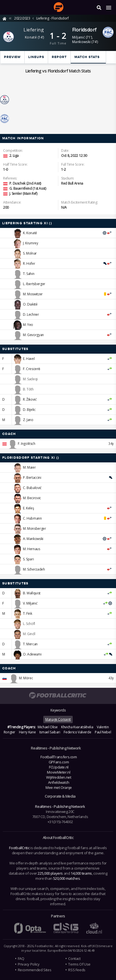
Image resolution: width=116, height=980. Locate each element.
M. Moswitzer (33, 294)
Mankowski (81, 42)
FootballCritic (19, 848)
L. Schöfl (29, 624)
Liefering (34, 30)
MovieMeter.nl (59, 772)
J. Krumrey (30, 243)
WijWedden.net (59, 777)
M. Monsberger (34, 529)
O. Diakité (30, 304)
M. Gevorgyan (33, 335)
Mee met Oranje (59, 787)
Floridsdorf (84, 30)
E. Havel (29, 359)
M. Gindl (29, 634)
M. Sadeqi (30, 379)
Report (59, 57)
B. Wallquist (32, 593)
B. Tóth (28, 389)
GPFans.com (59, 762)
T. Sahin (29, 274)
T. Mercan (30, 644)
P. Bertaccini (32, 478)
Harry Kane (27, 732)
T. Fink (27, 613)
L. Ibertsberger (34, 284)
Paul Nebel (103, 732)
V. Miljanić (30, 603)
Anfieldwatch (59, 782)
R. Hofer (29, 263)
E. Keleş (28, 508)
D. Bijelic (29, 410)
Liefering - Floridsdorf (52, 18)
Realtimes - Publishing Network (60, 806)
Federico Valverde (77, 732)
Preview (12, 57)
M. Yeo (28, 325)
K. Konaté (30, 233)
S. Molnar (30, 253)
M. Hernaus (31, 549)
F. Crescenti (32, 369)
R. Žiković (30, 399)
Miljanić (79, 37)
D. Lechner (31, 314)
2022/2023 (22, 18)
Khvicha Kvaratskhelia (77, 727)
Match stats (87, 57)
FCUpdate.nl (59, 767)
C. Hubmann (32, 518)
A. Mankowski (33, 539)
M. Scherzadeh (34, 569)
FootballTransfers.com (59, 757)
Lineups (36, 57)
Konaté (31, 37)
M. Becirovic (32, 498)
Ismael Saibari (50, 732)
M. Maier (29, 467)
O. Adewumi (32, 654)
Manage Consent (58, 719)
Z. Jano (28, 420)
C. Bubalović (32, 488)
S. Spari (28, 559)
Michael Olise (48, 727)
